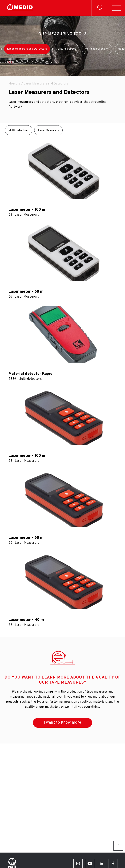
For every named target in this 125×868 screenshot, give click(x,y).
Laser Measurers (48, 130)
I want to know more (63, 723)
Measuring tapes (66, 49)
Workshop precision (97, 49)
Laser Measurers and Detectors (27, 49)
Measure (14, 84)
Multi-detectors (19, 130)
